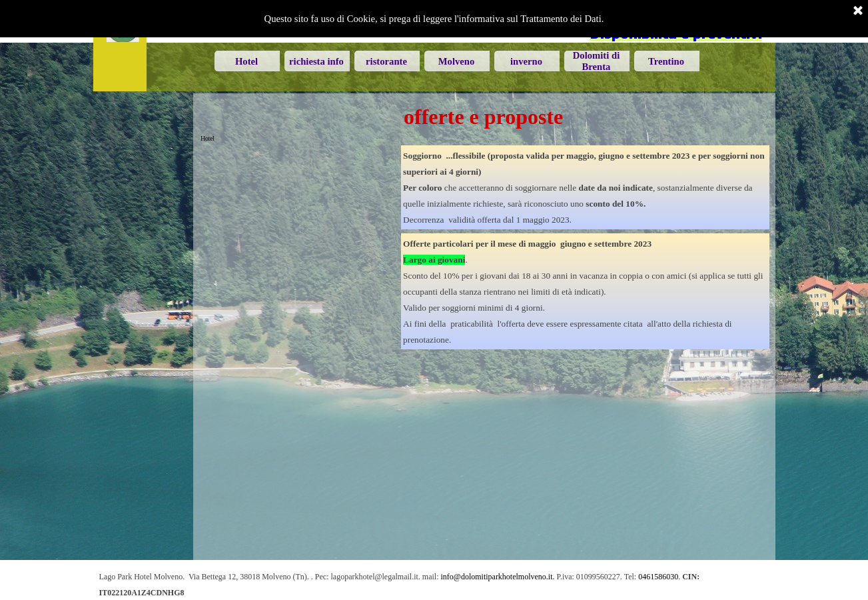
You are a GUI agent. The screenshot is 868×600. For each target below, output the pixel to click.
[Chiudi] (858, 11)
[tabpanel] (585, 187)
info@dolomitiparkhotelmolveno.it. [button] (498, 577)
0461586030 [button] (658, 577)
